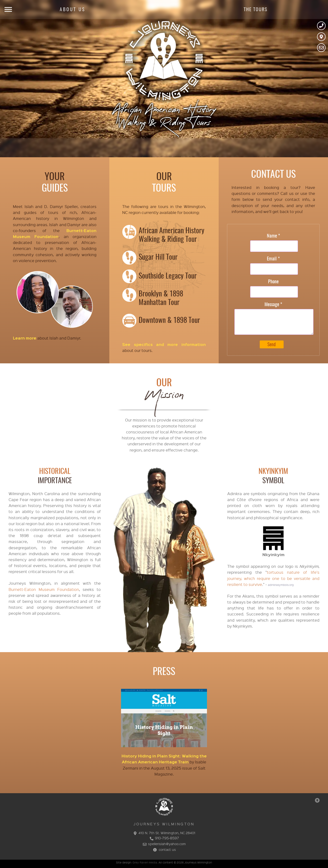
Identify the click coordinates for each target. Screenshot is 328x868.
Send (272, 345)
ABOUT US (72, 10)
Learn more (25, 338)
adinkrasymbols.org (281, 585)
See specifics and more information (164, 344)
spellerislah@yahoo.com (164, 844)
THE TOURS (256, 10)
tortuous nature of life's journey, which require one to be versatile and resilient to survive (273, 578)
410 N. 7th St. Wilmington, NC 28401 (164, 833)
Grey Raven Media (145, 862)
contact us (164, 849)
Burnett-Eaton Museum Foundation (44, 589)
